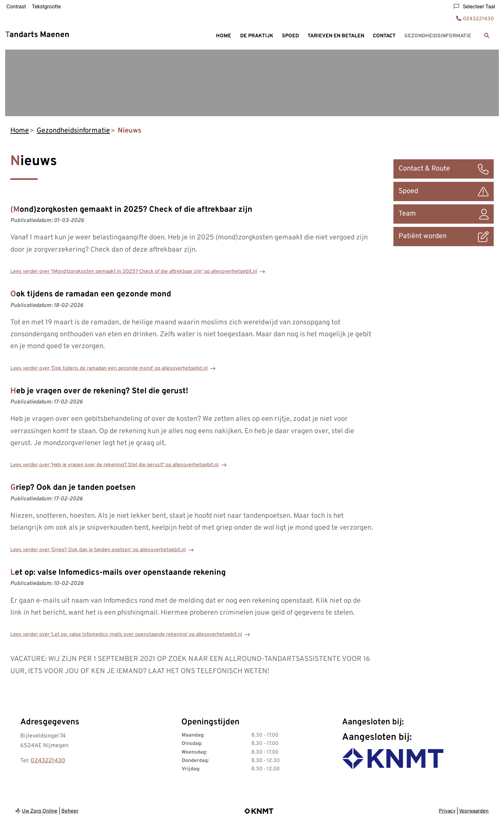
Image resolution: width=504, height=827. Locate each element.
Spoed (290, 36)
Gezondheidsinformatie (438, 36)
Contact (384, 36)
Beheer (70, 811)
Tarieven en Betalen (336, 36)
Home (224, 36)
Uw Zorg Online (40, 811)
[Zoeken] (487, 35)
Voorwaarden (474, 811)
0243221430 (48, 761)
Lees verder (134, 272)
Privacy (447, 811)
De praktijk (257, 36)
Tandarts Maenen (37, 35)
